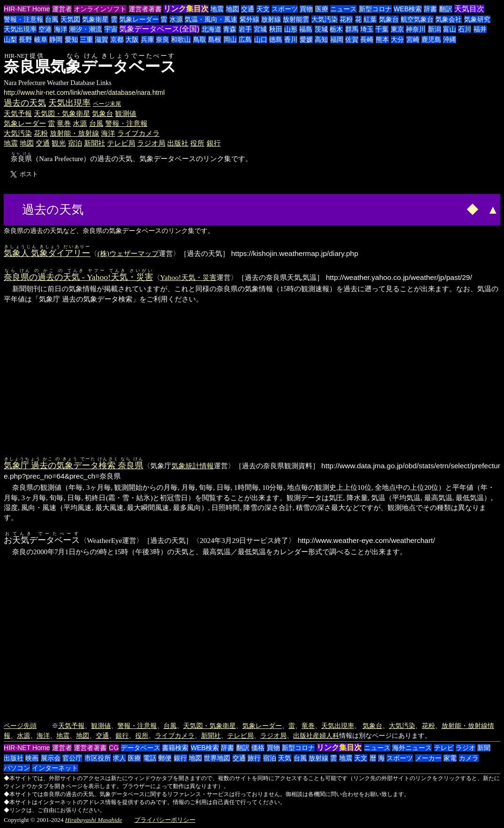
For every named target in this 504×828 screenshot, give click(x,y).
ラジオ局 (151, 143)
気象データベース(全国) (159, 29)
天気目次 (469, 9)
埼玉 (367, 29)
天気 (285, 758)
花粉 (346, 19)
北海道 (211, 29)
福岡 (337, 39)
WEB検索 (408, 9)
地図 (233, 9)
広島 (245, 39)
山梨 (10, 39)
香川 (291, 39)
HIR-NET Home (27, 9)
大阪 (132, 39)
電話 (150, 758)
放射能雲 (296, 19)
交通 (248, 9)
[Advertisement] (122, 209)
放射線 (271, 19)
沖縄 (450, 39)
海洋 (61, 29)
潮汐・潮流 (85, 29)
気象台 (389, 19)
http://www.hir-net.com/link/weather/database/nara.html (84, 93)
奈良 (163, 39)
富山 (450, 29)
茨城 (321, 29)
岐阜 (41, 39)
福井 (480, 29)
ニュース (343, 9)
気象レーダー (139, 19)
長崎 (367, 39)
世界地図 (217, 758)
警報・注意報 (23, 19)
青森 (230, 29)
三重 (86, 39)
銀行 (214, 143)
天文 (263, 9)
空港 (45, 29)
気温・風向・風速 (211, 19)
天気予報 (18, 113)
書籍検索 (175, 748)
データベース (140, 748)
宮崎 (413, 39)
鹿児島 (431, 39)
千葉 (382, 29)
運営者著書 (145, 9)
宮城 (260, 29)
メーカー (428, 758)
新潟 (434, 29)
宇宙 (111, 29)
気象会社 (449, 19)
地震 (217, 9)
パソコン (17, 768)
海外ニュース (412, 748)
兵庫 (147, 39)
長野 (25, 39)
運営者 (62, 9)
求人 (119, 758)
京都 (117, 39)
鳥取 (200, 39)
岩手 (245, 29)
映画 (32, 758)
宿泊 (75, 143)
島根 (215, 39)
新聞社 (95, 143)
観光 (59, 143)
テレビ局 (121, 143)
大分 (397, 39)
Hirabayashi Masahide (94, 820)
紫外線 (249, 19)
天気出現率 (20, 29)
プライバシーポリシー (165, 820)
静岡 (56, 39)
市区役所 (98, 758)
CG (114, 748)
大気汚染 (325, 19)
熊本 (382, 39)
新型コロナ (375, 9)
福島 (306, 29)
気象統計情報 (193, 466)
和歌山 (181, 39)
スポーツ (285, 9)
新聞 (484, 748)
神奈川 (416, 29)
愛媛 (306, 39)
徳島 (276, 39)
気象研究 (477, 19)
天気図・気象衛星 (62, 113)
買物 (306, 9)
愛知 (71, 39)
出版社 (178, 143)
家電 (450, 758)
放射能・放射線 (74, 133)
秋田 (276, 29)
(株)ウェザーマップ (128, 253)
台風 (52, 19)
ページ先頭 (20, 726)
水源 (176, 19)
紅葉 (370, 19)
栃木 (336, 29)
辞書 (430, 9)
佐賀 (352, 39)
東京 (397, 29)
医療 (322, 9)
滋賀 (101, 39)
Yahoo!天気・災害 (188, 277)
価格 (258, 748)
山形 (291, 29)
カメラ (469, 758)
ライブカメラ (139, 133)
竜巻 (64, 123)
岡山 (230, 39)
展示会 (51, 758)
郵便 (165, 758)
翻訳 (446, 9)
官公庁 (72, 758)
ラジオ (465, 748)
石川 (465, 29)
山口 (261, 39)
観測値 (126, 113)
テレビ (444, 748)
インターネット (55, 768)
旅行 (254, 758)
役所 (197, 143)
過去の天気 (25, 103)
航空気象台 (417, 19)
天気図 (70, 19)
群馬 (352, 29)
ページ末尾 (107, 104)
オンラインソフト (100, 9)
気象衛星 (95, 19)
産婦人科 (326, 735)
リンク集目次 (186, 9)
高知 (321, 39)
